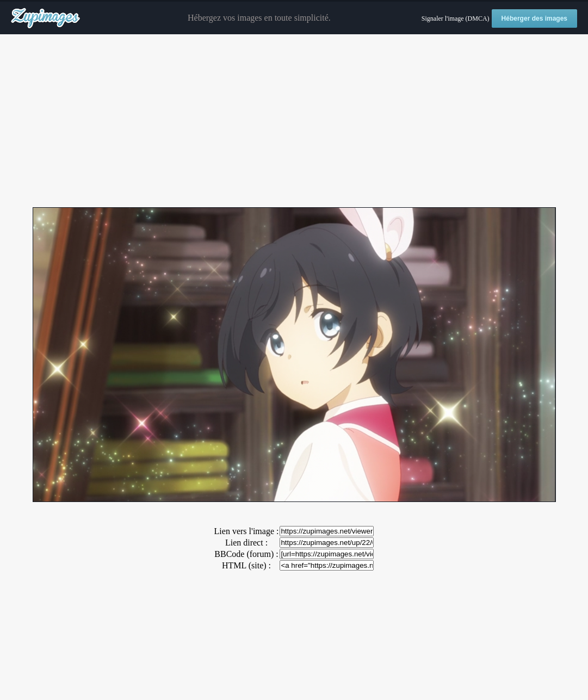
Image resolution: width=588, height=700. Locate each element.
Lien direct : (246, 543)
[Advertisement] (294, 121)
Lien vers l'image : (247, 531)
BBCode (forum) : (246, 554)
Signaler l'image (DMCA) (456, 18)
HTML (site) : (246, 565)
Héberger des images (534, 18)
